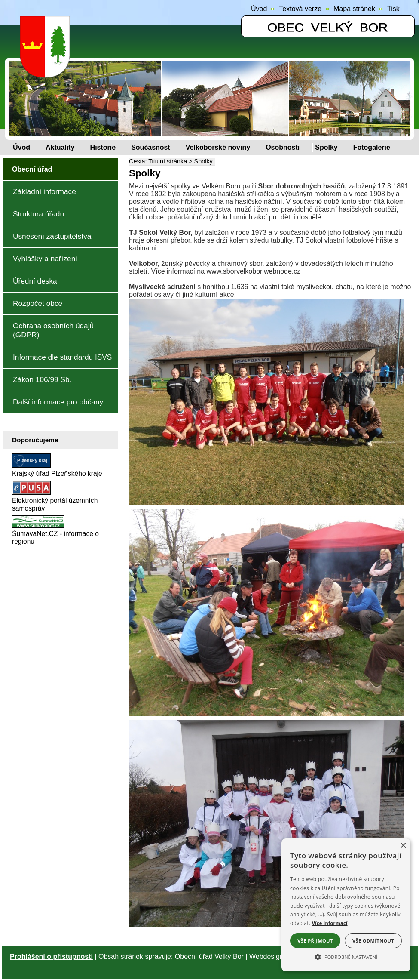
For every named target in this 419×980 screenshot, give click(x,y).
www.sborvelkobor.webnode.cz (254, 271)
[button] (346, 956)
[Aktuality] (60, 148)
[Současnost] (151, 148)
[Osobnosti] (283, 148)
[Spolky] (326, 148)
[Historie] (103, 148)
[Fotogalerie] (372, 148)
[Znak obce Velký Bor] (47, 72)
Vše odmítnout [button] (373, 941)
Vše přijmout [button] (315, 941)
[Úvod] (21, 148)
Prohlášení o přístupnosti (51, 957)
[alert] (346, 905)
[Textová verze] (300, 9)
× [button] (403, 846)
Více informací (330, 923)
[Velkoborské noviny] (218, 148)
